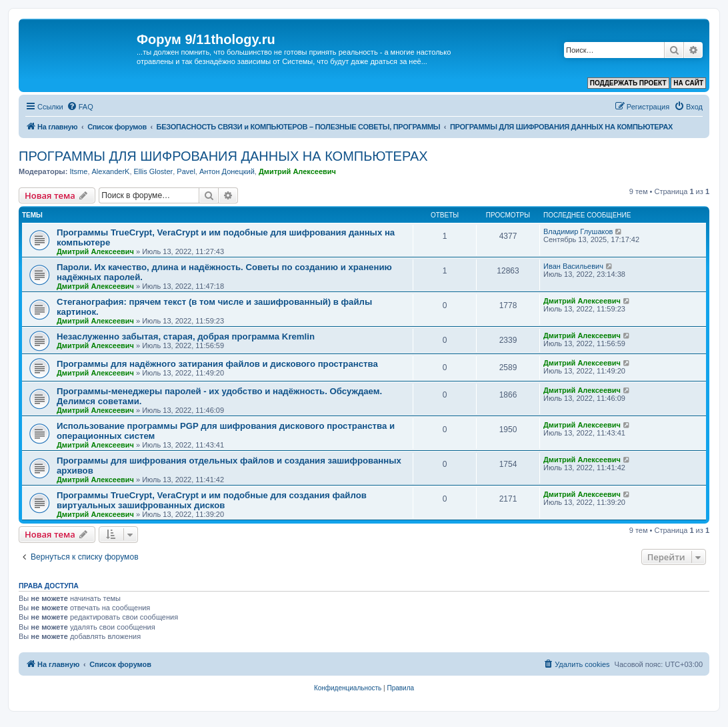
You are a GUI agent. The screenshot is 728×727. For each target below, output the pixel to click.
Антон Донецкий (227, 171)
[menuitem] (80, 107)
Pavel (186, 171)
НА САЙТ (688, 83)
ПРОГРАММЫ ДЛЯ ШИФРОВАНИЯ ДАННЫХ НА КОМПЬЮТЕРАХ (223, 156)
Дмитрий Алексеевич (297, 171)
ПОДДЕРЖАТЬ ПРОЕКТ (628, 83)
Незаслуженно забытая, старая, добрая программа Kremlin (186, 336)
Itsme (78, 171)
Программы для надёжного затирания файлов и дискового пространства (217, 364)
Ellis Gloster (154, 171)
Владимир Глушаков (578, 231)
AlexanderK (111, 171)
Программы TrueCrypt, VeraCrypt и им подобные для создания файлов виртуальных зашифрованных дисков (212, 500)
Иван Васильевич (573, 266)
